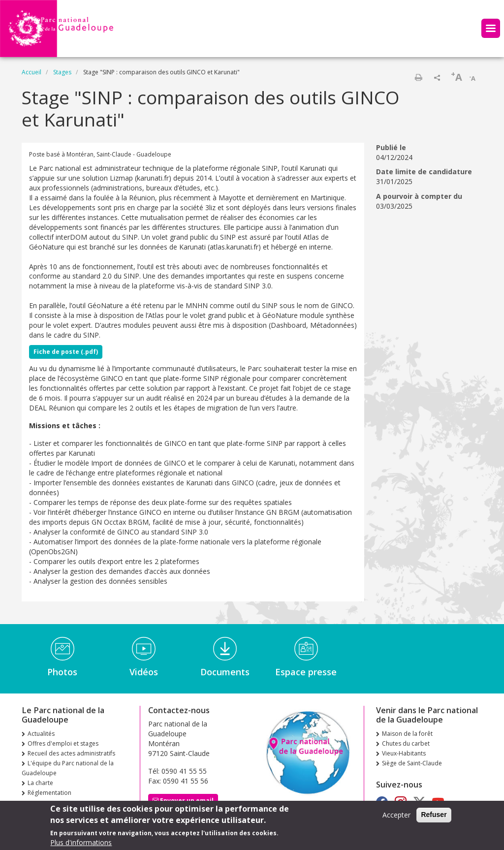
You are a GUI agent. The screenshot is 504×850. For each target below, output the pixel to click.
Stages (62, 72)
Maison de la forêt (407, 734)
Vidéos (144, 672)
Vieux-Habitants (404, 753)
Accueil (31, 72)
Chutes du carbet (406, 743)
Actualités (41, 734)
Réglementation (49, 793)
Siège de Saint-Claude (412, 763)
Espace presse (306, 672)
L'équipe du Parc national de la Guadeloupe (68, 768)
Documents (225, 672)
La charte (40, 783)
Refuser (434, 818)
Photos (62, 672)
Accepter (396, 818)
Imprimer (418, 77)
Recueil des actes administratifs (71, 753)
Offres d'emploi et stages (63, 743)
